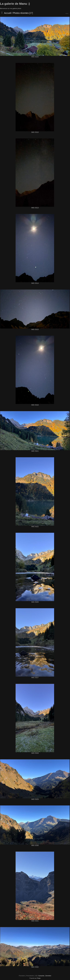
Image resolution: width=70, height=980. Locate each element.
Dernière (48, 976)
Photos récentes (21, 13)
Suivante (41, 976)
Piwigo (39, 978)
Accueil (8, 13)
